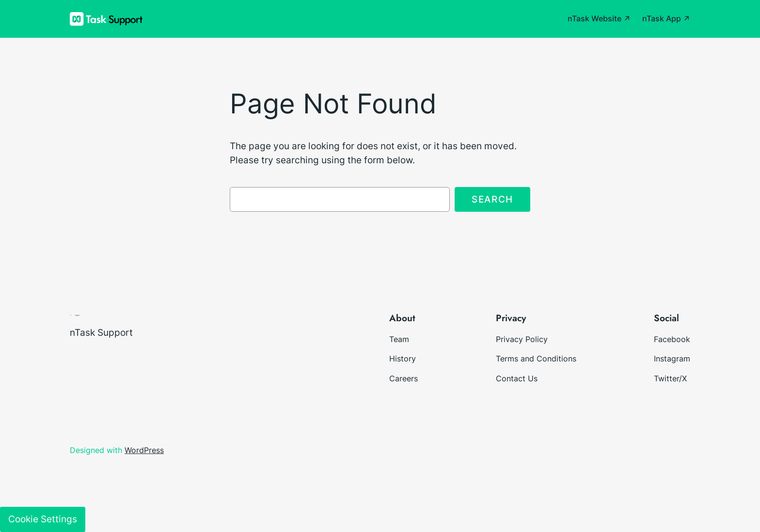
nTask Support (101, 332)
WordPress (144, 450)
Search (492, 199)
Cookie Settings (43, 519)
